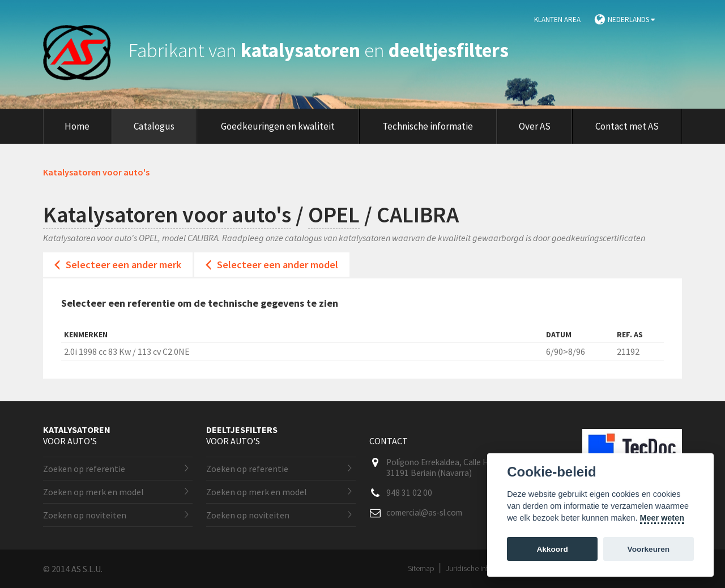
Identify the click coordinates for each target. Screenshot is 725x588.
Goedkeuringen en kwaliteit (278, 126)
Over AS (535, 126)
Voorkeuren (649, 549)
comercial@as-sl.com (424, 512)
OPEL (334, 214)
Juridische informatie (479, 568)
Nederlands (631, 20)
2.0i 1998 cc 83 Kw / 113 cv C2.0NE (127, 351)
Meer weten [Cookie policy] (662, 518)
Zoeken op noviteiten (85, 515)
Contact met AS (627, 126)
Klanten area (557, 20)
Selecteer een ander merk (123, 265)
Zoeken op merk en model (93, 492)
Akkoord (553, 549)
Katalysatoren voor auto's (167, 214)
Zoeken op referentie (84, 469)
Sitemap (421, 568)
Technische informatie (428, 126)
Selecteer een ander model (278, 265)
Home (77, 126)
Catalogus (154, 126)
